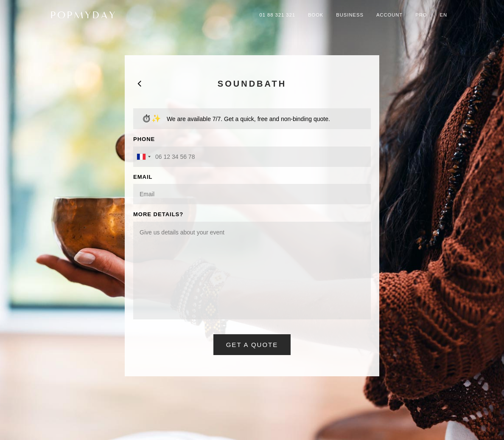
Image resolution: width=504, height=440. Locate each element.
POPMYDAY (84, 15)
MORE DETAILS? (158, 214)
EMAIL (143, 177)
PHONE (144, 139)
